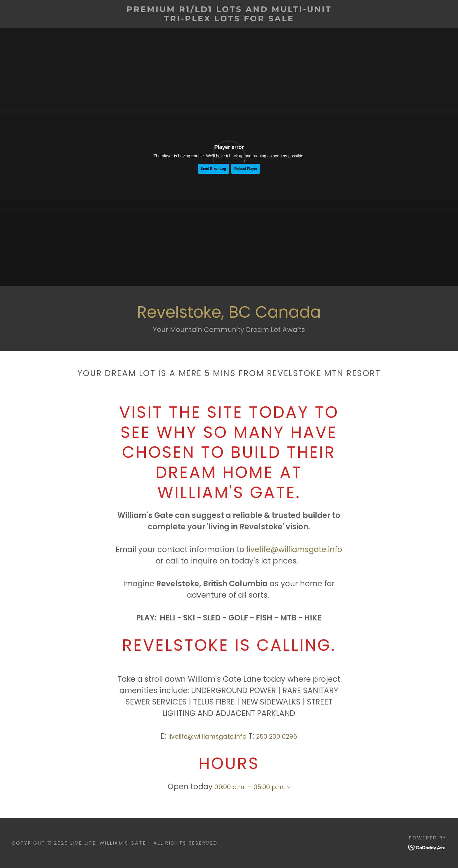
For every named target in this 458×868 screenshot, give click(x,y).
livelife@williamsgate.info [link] (207, 736)
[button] (288, 787)
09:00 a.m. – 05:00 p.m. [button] (250, 787)
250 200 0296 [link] (277, 736)
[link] (229, 19)
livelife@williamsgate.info (294, 549)
